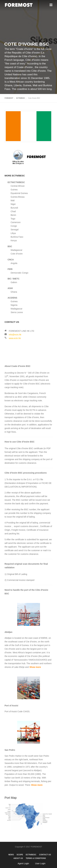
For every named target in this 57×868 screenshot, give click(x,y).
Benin (13, 215)
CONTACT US (45, 855)
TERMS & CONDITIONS (36, 858)
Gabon (14, 282)
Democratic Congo (19, 273)
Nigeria (14, 305)
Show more (35, 667)
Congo (14, 226)
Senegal (15, 230)
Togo (13, 219)
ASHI (10, 288)
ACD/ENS (12, 298)
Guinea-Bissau (18, 197)
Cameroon (16, 222)
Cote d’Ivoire (17, 254)
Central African (18, 186)
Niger (13, 204)
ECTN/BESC (21, 98)
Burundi (14, 208)
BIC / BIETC (14, 279)
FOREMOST (9, 98)
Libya (13, 233)
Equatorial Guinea (19, 193)
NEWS (11, 855)
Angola (14, 263)
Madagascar (16, 250)
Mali (13, 200)
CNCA (11, 260)
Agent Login (23, 863)
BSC (10, 246)
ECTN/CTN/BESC (16, 182)
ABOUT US (18, 858)
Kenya (14, 240)
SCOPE (20, 855)
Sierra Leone (17, 312)
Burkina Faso (17, 237)
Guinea (14, 190)
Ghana (14, 292)
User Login (40, 863)
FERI (10, 269)
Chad (13, 211)
